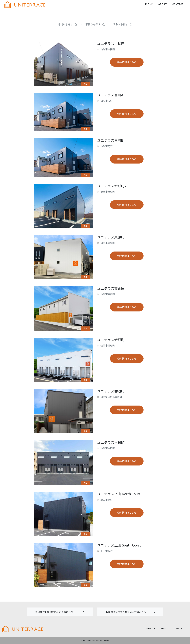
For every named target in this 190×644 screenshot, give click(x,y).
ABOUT (163, 4)
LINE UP (148, 4)
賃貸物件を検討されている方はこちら (60, 612)
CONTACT (178, 4)
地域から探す (67, 24)
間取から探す (123, 24)
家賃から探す (95, 24)
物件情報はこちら (127, 62)
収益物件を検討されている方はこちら (130, 612)
